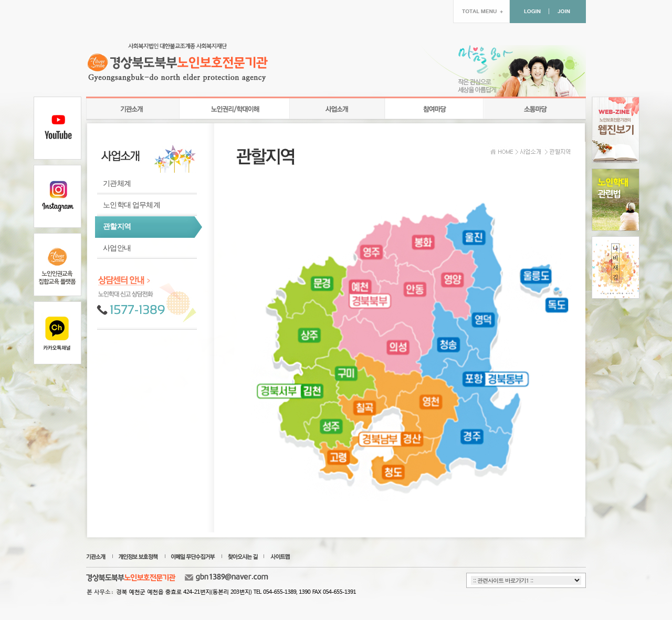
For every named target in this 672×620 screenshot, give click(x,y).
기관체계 (117, 183)
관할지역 (117, 227)
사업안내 (117, 248)
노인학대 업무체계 (132, 205)
